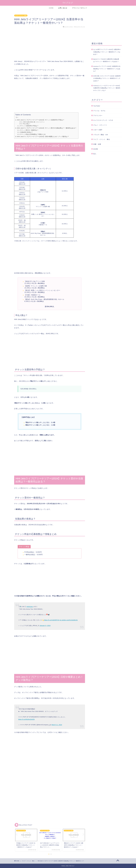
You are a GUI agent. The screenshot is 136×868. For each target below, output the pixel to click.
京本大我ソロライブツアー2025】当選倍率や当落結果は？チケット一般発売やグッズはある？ (107, 78)
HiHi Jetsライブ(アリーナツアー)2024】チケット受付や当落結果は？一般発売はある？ (47, 128)
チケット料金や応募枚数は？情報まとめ (33, 134)
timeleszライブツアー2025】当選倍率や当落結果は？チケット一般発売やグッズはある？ (107, 69)
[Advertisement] (50, 44)
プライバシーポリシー (80, 8)
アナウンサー (98, 116)
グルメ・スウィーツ (100, 125)
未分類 (96, 149)
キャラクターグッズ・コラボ (103, 120)
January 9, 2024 (45, 626)
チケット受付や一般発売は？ (29, 130)
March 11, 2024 (57, 725)
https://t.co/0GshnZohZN (26, 719)
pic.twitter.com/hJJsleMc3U (69, 620)
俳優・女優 (97, 144)
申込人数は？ (27, 124)
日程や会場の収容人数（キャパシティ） (34, 122)
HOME (51, 8)
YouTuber (97, 106)
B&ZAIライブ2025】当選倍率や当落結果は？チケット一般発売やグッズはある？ (106, 60)
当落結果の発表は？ (26, 132)
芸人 (95, 154)
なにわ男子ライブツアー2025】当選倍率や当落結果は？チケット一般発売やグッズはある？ (107, 52)
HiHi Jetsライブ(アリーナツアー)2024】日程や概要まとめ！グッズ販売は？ (43, 137)
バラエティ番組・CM (101, 135)
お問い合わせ (63, 8)
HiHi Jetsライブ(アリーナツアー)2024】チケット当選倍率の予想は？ (41, 120)
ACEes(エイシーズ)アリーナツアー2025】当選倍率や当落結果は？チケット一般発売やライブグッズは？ (107, 88)
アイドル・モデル (99, 111)
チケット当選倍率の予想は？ (29, 126)
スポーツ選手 (98, 130)
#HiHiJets (30, 607)
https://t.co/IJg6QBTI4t (52, 620)
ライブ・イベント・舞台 (21, 16)
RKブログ (68, 3)
